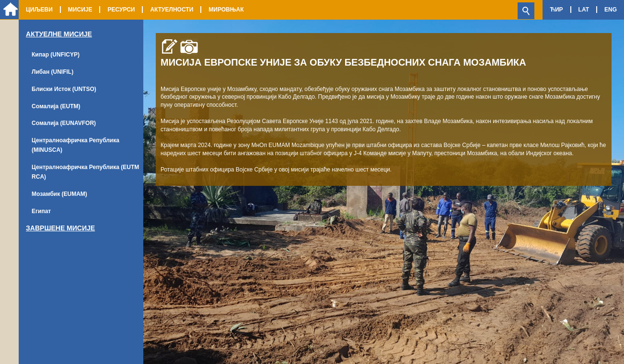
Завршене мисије (60, 228)
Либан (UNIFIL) (52, 72)
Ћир (556, 10)
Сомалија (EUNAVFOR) (64, 123)
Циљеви (39, 10)
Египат (41, 211)
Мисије (80, 10)
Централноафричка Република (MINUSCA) (75, 145)
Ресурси (121, 10)
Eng (611, 10)
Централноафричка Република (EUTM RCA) (85, 172)
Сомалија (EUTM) (56, 106)
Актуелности (172, 10)
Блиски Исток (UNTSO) (64, 89)
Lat (584, 10)
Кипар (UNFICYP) (56, 55)
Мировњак (226, 10)
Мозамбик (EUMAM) (59, 194)
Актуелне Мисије (59, 34)
